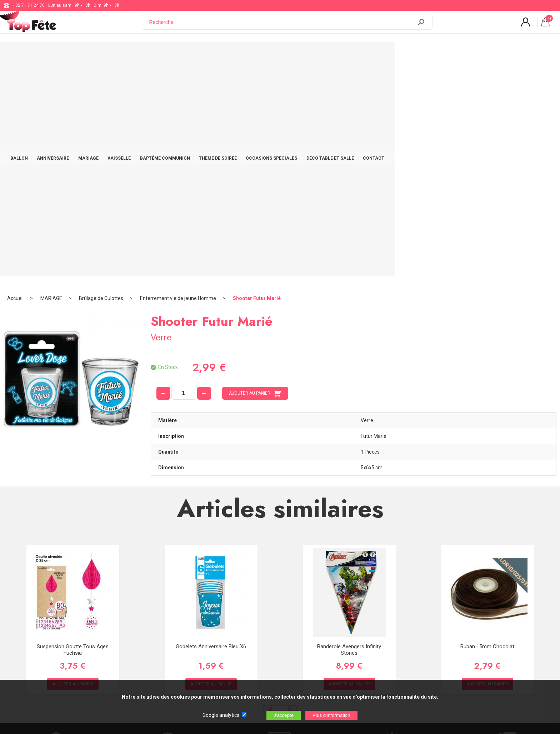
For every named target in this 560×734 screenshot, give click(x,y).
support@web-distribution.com (255, 592)
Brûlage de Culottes (101, 77)
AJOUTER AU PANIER (255, 172)
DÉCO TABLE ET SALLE (423, 54)
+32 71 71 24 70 (29, 5)
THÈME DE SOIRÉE (304, 54)
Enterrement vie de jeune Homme (178, 77)
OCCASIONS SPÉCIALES (361, 54)
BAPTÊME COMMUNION (247, 54)
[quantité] (184, 172)
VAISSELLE (198, 54)
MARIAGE (164, 54)
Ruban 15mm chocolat (487, 425)
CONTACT (470, 54)
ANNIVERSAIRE (126, 54)
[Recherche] (282, 26)
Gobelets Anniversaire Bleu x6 (211, 425)
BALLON (88, 54)
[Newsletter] (145, 649)
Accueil (15, 77)
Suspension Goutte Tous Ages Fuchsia (73, 428)
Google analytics (221, 715)
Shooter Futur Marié (257, 77)
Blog (229, 610)
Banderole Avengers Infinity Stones (349, 428)
